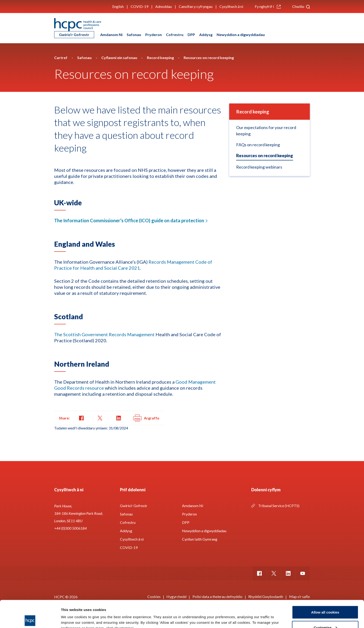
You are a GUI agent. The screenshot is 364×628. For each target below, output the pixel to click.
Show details (72, 614)
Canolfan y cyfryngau (196, 6)
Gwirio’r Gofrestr (74, 35)
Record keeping (253, 112)
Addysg (206, 35)
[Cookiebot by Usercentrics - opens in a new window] (30, 619)
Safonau (134, 35)
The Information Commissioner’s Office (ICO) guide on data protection (129, 220)
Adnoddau (164, 6)
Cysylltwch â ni (231, 6)
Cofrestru (175, 35)
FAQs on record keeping (258, 145)
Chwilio (301, 6)
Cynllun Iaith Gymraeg (200, 539)
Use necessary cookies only (325, 616)
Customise (325, 600)
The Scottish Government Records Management (104, 334)
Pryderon (154, 35)
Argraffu (146, 418)
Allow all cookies (325, 585)
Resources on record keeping (265, 156)
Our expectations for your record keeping (266, 131)
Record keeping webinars (259, 167)
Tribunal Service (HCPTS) (279, 506)
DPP (191, 35)
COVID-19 (139, 6)
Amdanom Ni (111, 35)
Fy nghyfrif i (268, 6)
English (118, 6)
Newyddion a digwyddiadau (241, 35)
